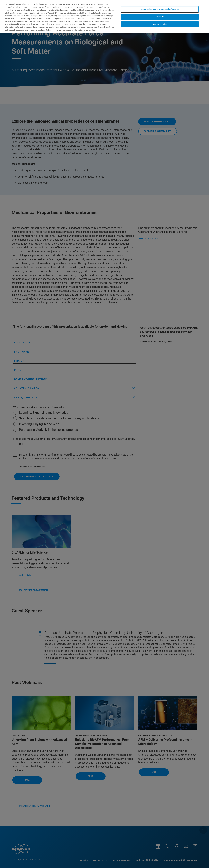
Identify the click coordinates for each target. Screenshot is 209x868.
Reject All (160, 17)
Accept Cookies (160, 24)
